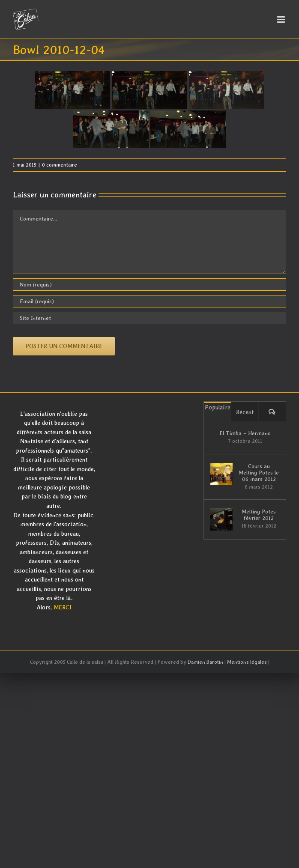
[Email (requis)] (149, 301)
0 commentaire (60, 165)
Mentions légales (247, 662)
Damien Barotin (205, 662)
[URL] (149, 318)
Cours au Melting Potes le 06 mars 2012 (259, 473)
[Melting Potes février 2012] (221, 519)
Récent (245, 412)
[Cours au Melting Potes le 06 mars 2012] (221, 474)
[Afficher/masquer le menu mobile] (282, 19)
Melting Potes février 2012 (259, 515)
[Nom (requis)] (149, 285)
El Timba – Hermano (245, 433)
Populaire (218, 407)
